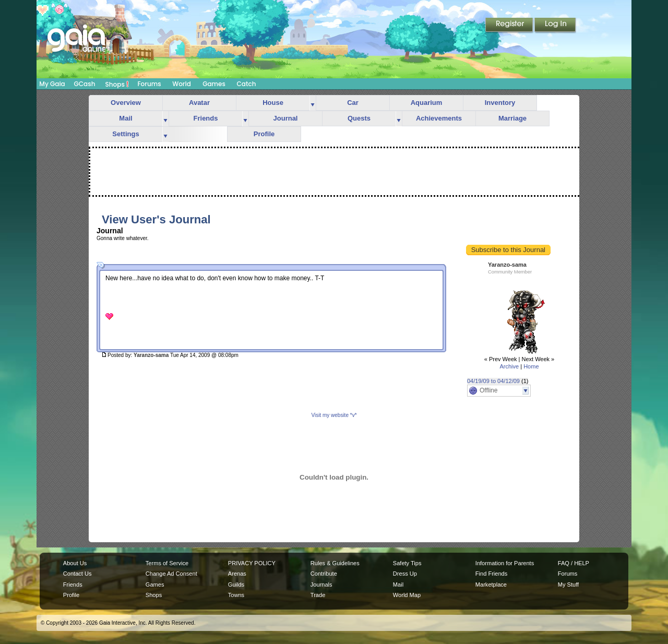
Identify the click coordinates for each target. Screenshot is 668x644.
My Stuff (568, 585)
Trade (318, 595)
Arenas (237, 574)
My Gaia (52, 84)
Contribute (324, 574)
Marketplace (491, 585)
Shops (117, 84)
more (313, 103)
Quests (359, 118)
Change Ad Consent (171, 574)
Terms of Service (167, 563)
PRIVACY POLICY (252, 563)
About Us (75, 563)
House (273, 103)
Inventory (500, 103)
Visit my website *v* (334, 415)
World (182, 84)
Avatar (199, 103)
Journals (321, 585)
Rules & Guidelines (335, 563)
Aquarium (427, 103)
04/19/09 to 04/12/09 (493, 381)
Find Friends (491, 574)
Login (555, 26)
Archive (509, 366)
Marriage (512, 118)
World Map (407, 595)
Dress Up (405, 574)
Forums (149, 84)
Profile (264, 134)
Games (214, 84)
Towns (236, 595)
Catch (247, 84)
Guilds (236, 585)
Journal (286, 118)
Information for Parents (505, 563)
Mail (126, 118)
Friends (206, 118)
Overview (126, 103)
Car (353, 103)
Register (510, 26)
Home (531, 366)
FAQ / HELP (574, 563)
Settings (126, 134)
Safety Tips (407, 563)
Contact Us (77, 574)
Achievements (439, 118)
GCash (85, 84)
